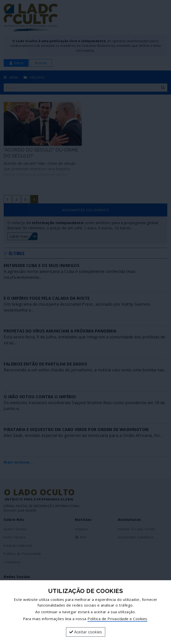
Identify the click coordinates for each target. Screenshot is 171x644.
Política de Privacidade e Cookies (117, 619)
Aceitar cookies (86, 632)
